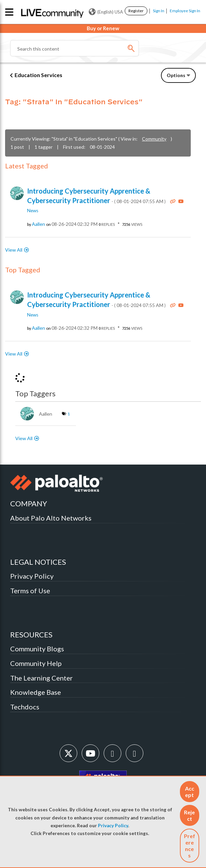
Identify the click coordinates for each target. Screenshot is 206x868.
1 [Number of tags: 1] (69, 414)
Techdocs (25, 707)
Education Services (38, 75)
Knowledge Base (36, 692)
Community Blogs (37, 649)
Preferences (190, 846)
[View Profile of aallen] (38, 224)
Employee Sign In (185, 11)
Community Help (36, 663)
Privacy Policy (113, 826)
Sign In (159, 11)
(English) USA (106, 12)
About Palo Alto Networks (51, 518)
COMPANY (29, 503)
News (33, 211)
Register (136, 11)
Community (154, 139)
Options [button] (176, 75)
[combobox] (75, 48)
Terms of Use (30, 591)
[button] (190, 792)
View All (14, 250)
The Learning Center (42, 678)
